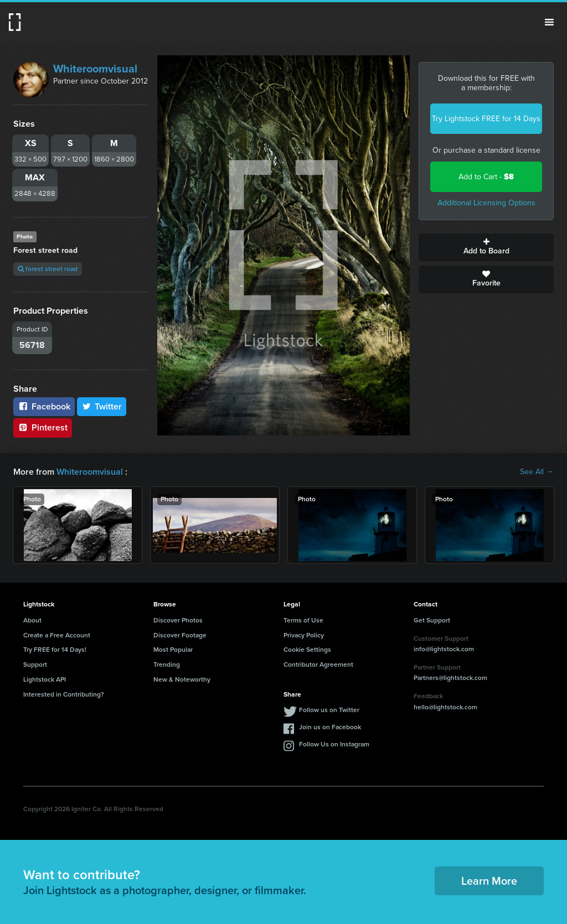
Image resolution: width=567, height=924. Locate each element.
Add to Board (486, 247)
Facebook (44, 406)
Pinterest (43, 427)
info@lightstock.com (444, 649)
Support (35, 665)
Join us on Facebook (330, 727)
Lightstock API (45, 679)
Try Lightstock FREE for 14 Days (486, 119)
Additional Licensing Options (486, 203)
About (32, 620)
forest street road (48, 269)
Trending (167, 665)
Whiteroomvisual (95, 69)
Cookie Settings (307, 650)
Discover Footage (180, 635)
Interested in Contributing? (64, 694)
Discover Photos (178, 620)
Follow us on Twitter (329, 710)
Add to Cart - (486, 177)
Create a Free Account (57, 635)
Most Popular (173, 650)
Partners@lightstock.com (450, 678)
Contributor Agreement (318, 665)
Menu (549, 22)
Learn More (489, 881)
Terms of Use (303, 620)
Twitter (102, 406)
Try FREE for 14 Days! (55, 650)
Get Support (432, 620)
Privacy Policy (304, 635)
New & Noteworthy (182, 679)
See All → (537, 472)
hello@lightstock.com (445, 707)
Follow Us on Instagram (334, 744)
